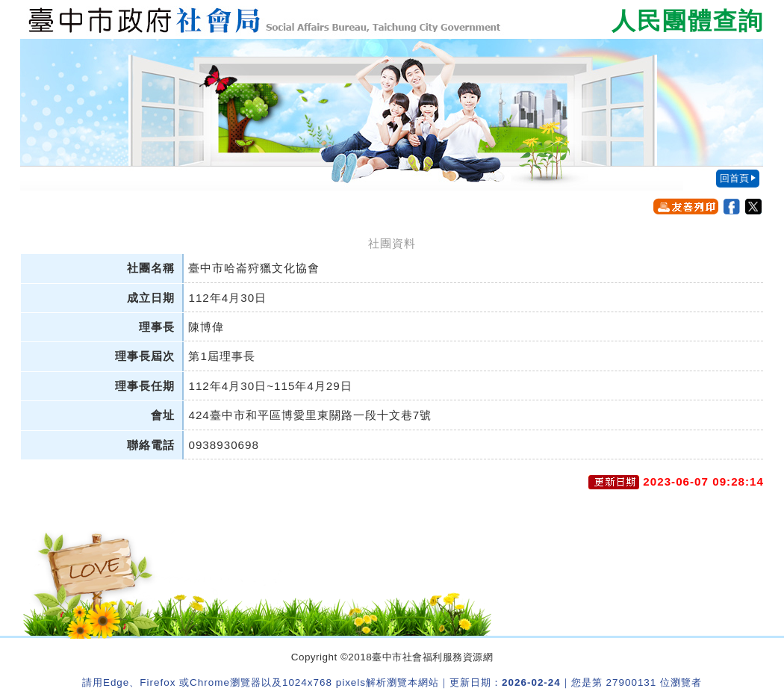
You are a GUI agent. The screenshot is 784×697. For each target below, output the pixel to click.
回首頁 (734, 178)
